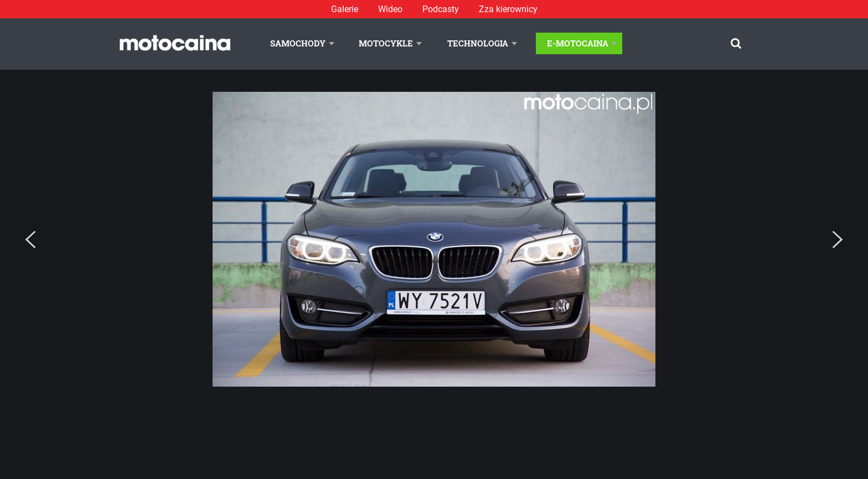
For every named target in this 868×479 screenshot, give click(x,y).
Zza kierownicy (508, 9)
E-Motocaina (578, 43)
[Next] (838, 240)
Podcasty (441, 9)
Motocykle (386, 43)
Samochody (298, 43)
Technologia (478, 43)
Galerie (345, 9)
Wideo (390, 9)
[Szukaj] (736, 43)
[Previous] (30, 240)
